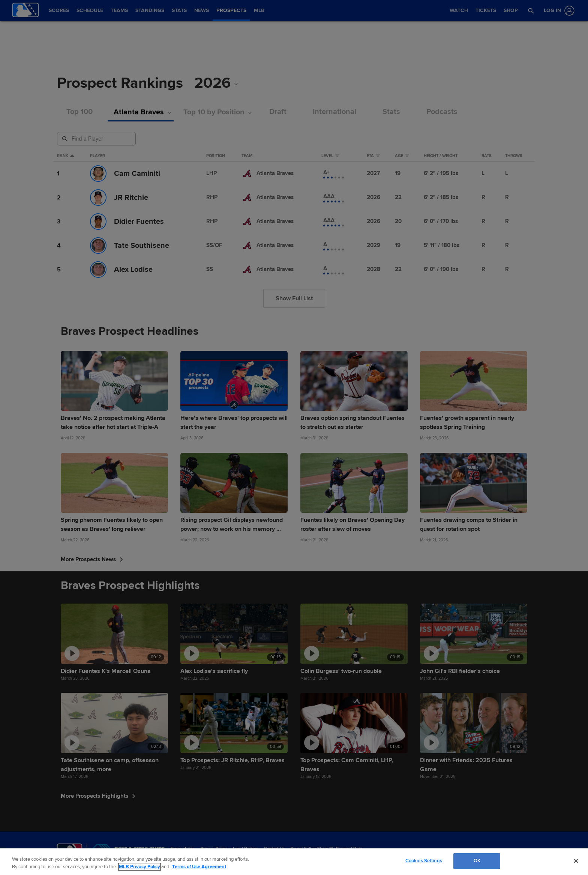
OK (477, 861)
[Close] (576, 861)
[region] (294, 862)
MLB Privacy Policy (139, 867)
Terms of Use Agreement (199, 867)
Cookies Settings (424, 861)
